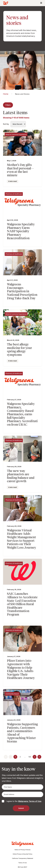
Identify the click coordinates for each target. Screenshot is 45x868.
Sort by (6, 124)
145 (30, 757)
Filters (8, 105)
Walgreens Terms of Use (30, 801)
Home (6, 94)
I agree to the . (24, 801)
